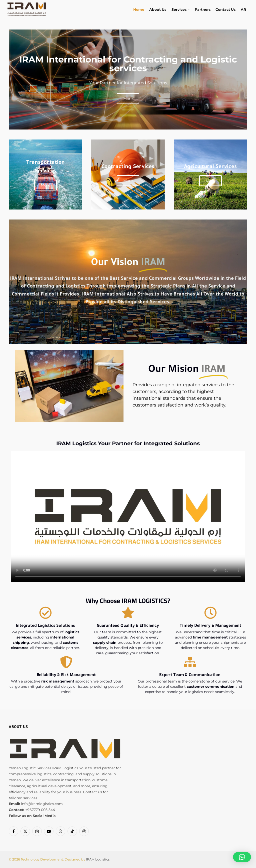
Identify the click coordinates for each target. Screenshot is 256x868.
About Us (158, 9)
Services (179, 9)
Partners (203, 9)
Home (139, 9)
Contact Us (225, 9)
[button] (242, 857)
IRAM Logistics (98, 859)
